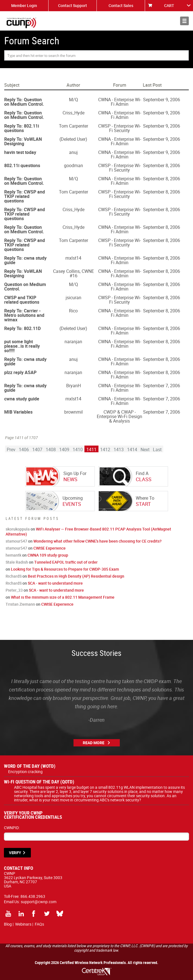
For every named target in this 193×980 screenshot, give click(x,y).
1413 (119, 449)
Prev (11, 449)
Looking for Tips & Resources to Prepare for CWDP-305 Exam (65, 569)
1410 (78, 449)
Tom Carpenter (73, 126)
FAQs (39, 924)
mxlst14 (73, 258)
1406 (24, 449)
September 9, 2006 (162, 100)
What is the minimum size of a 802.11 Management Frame (63, 597)
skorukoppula (18, 529)
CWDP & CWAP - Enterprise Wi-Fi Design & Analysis (120, 416)
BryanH (73, 386)
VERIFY (15, 853)
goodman (73, 165)
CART (169, 5)
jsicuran (73, 298)
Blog (8, 924)
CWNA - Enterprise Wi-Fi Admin (120, 102)
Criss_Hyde (73, 113)
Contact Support (73, 5)
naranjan (73, 342)
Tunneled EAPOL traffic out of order (66, 562)
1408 (51, 449)
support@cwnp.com (39, 902)
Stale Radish (17, 562)
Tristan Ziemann (20, 604)
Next (145, 449)
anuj (73, 152)
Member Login (24, 5)
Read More (94, 743)
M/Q (73, 100)
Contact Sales (121, 5)
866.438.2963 (33, 896)
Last (157, 449)
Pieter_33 (14, 590)
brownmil (73, 412)
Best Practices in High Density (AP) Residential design (76, 576)
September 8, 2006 (162, 165)
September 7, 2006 (162, 386)
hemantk (13, 555)
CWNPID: (12, 828)
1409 (64, 449)
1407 (37, 449)
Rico (73, 311)
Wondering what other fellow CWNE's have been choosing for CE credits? (97, 541)
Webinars (23, 924)
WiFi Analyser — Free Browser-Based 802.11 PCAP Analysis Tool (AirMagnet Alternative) (88, 531)
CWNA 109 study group (48, 555)
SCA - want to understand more (55, 583)
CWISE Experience (50, 548)
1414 (132, 449)
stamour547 (16, 541)
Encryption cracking (25, 772)
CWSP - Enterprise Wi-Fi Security (120, 128)
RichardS (14, 576)
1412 (105, 449)
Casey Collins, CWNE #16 (73, 273)
